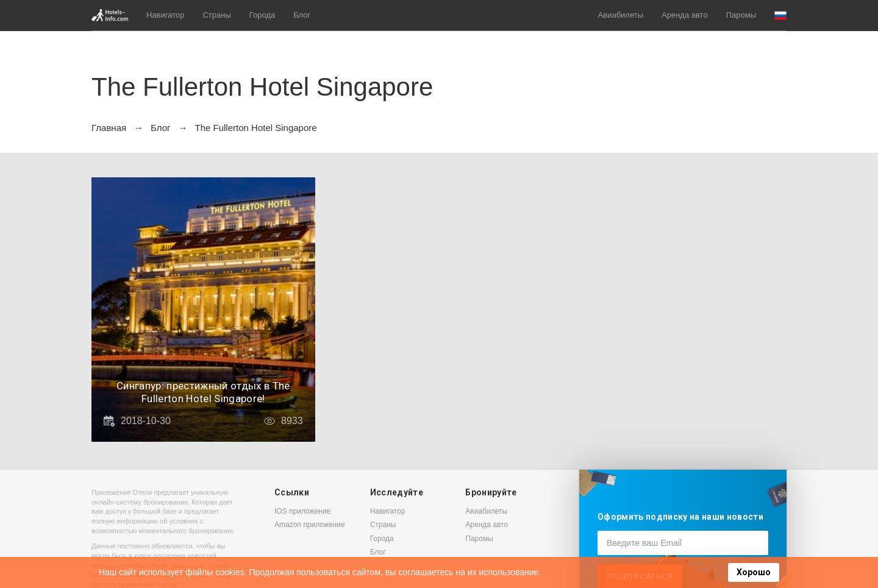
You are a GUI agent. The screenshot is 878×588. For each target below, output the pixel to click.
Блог (302, 15)
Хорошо (754, 572)
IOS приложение (302, 511)
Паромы (741, 15)
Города (262, 15)
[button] (780, 16)
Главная (109, 128)
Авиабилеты (621, 15)
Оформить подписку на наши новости (680, 517)
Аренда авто (685, 15)
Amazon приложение (310, 525)
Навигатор (165, 15)
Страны (216, 15)
